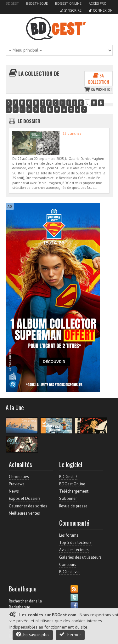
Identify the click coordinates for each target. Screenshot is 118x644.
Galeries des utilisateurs (80, 557)
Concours (68, 565)
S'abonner (68, 498)
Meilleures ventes (24, 513)
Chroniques (19, 477)
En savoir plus (33, 634)
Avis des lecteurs (74, 550)
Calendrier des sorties (28, 506)
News (14, 491)
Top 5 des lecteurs (75, 542)
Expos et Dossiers (25, 498)
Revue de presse (73, 506)
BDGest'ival (70, 572)
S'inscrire (71, 10)
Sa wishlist (98, 89)
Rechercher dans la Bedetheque (25, 604)
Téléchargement (74, 491)
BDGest (12, 3)
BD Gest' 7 (68, 477)
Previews (17, 484)
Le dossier (29, 121)
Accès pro (98, 3)
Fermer (70, 634)
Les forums (69, 535)
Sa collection (98, 79)
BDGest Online (68, 3)
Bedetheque (37, 3)
